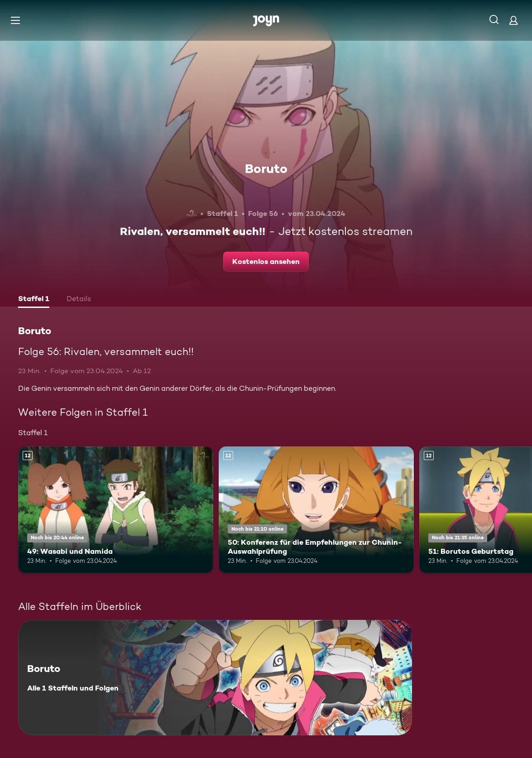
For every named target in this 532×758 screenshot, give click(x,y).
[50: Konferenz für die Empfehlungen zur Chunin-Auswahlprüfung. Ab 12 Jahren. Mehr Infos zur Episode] (316, 510)
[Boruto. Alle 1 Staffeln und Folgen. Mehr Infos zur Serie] (215, 678)
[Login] (513, 20)
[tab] (34, 300)
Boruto (266, 168)
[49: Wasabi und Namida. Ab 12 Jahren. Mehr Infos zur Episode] (116, 510)
